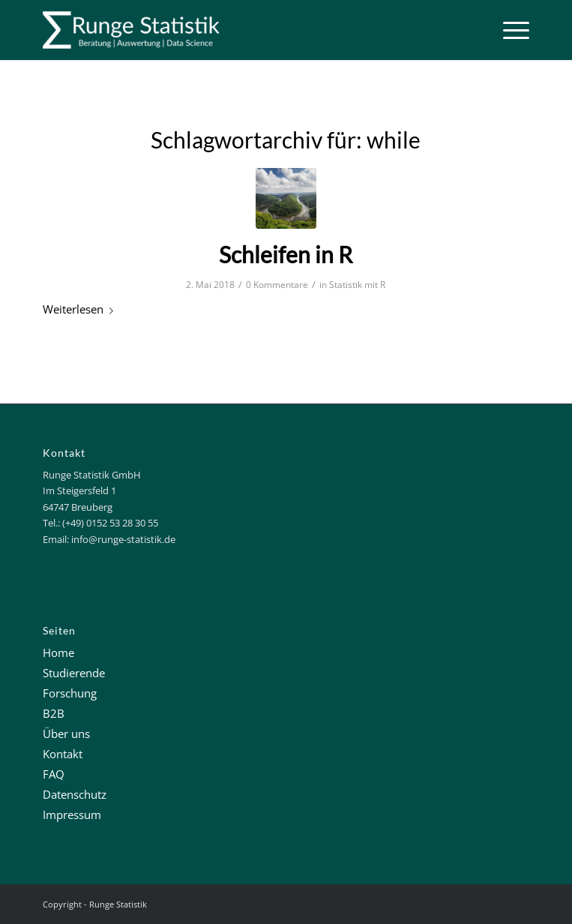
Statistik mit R (357, 285)
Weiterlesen (81, 309)
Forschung (70, 693)
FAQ (54, 774)
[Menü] (509, 30)
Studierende (74, 673)
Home (58, 652)
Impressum (72, 814)
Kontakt (63, 754)
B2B (54, 713)
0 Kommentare (277, 285)
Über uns (66, 733)
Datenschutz (75, 794)
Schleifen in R (286, 254)
